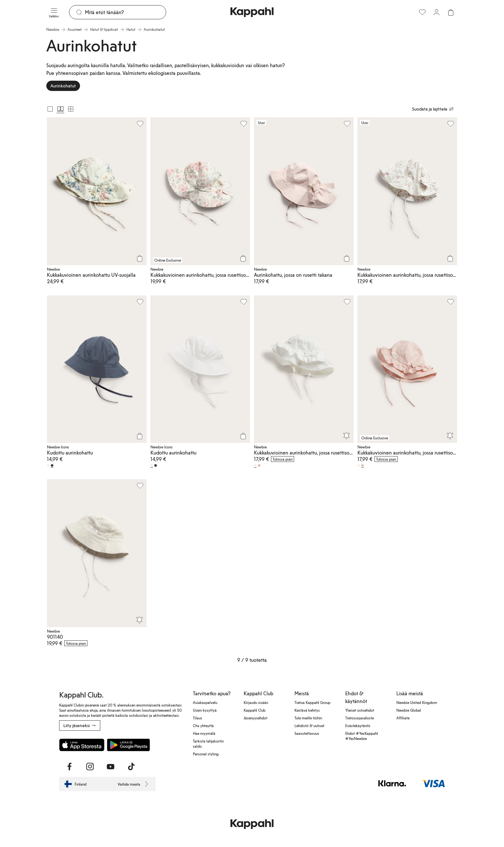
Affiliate (403, 718)
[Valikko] (54, 12)
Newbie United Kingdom (417, 702)
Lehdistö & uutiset (309, 725)
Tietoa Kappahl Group (312, 702)
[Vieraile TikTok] (131, 767)
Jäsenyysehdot (256, 718)
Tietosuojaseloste (360, 718)
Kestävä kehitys (307, 710)
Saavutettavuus (307, 733)
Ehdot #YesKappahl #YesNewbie (362, 736)
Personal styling (206, 754)
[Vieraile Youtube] (111, 767)
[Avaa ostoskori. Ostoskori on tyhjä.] (451, 12)
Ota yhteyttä (203, 725)
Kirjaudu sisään (256, 702)
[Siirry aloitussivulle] (252, 12)
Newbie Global (409, 710)
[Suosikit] (422, 12)
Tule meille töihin (308, 718)
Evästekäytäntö (358, 725)
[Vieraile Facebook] (69, 767)
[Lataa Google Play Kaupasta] (128, 745)
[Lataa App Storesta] (82, 745)
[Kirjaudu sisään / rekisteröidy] (437, 12)
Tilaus (198, 718)
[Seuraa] (346, 436)
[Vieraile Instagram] (90, 767)
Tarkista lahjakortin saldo (208, 743)
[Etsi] (125, 12)
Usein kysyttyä (205, 710)
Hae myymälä (204, 733)
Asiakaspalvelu (205, 702)
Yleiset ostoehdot (360, 710)
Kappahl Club (255, 710)
